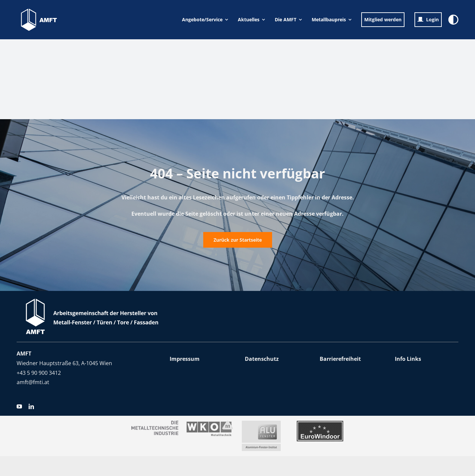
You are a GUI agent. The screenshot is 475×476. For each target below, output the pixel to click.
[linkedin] (31, 406)
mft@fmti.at (34, 382)
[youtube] (19, 406)
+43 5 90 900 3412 (39, 373)
